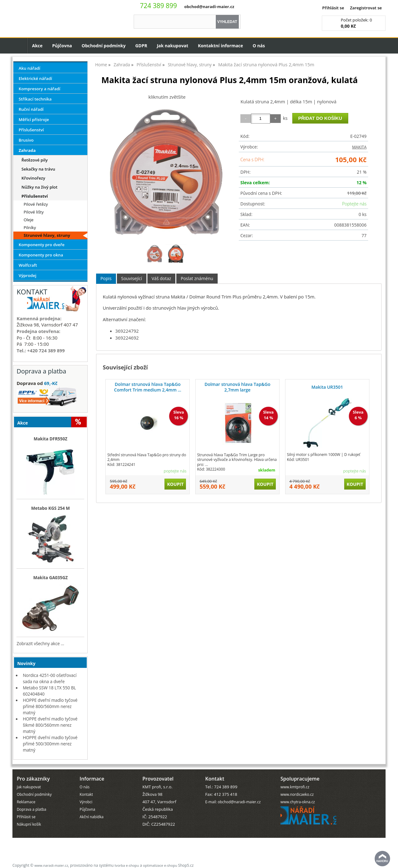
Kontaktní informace (220, 46)
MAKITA (359, 147)
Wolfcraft (28, 265)
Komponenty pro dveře (42, 245)
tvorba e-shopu (127, 865)
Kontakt (86, 794)
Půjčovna (62, 46)
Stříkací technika (35, 99)
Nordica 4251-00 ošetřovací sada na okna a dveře (50, 678)
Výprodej (28, 275)
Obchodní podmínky (104, 46)
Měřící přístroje (34, 120)
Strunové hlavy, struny (47, 235)
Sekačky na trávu (38, 169)
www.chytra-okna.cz (298, 802)
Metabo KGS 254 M (51, 508)
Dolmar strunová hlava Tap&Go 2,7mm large (238, 387)
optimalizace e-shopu (160, 865)
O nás (259, 46)
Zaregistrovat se (366, 8)
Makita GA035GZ (51, 578)
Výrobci (86, 802)
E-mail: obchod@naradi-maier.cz (233, 802)
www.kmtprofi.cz (295, 787)
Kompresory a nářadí (39, 89)
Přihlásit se (333, 8)
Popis (106, 278)
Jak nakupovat (172, 46)
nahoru (382, 859)
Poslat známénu (197, 278)
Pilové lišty (34, 212)
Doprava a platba (32, 809)
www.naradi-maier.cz (51, 865)
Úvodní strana (20, 46)
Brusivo (26, 140)
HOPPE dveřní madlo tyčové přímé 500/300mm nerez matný (50, 744)
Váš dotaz (162, 278)
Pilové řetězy (36, 204)
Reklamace (26, 802)
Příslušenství (31, 130)
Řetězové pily (35, 160)
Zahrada (27, 150)
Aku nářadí (30, 68)
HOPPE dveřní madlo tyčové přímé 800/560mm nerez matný (50, 706)
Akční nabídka (92, 817)
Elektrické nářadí (35, 78)
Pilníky (30, 228)
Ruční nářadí (31, 109)
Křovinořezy (33, 178)
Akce (37, 46)
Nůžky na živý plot (39, 187)
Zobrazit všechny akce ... (40, 643)
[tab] (106, 279)
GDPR (141, 46)
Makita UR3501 (327, 387)
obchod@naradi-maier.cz (209, 7)
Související (132, 278)
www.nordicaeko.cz (297, 794)
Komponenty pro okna (41, 255)
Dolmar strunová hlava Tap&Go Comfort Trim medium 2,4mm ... (148, 387)
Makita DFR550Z (50, 439)
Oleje (29, 220)
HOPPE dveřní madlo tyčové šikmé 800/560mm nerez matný (50, 725)
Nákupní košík (29, 824)
